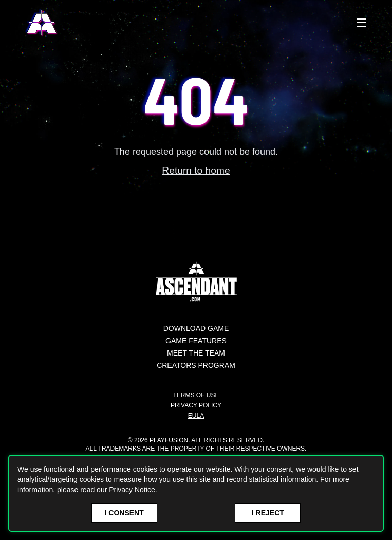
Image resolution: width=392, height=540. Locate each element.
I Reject (268, 513)
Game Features (196, 341)
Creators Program (196, 365)
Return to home (196, 170)
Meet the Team (196, 353)
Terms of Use (196, 395)
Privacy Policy (196, 405)
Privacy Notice (132, 490)
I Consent (124, 513)
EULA (196, 416)
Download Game (196, 328)
